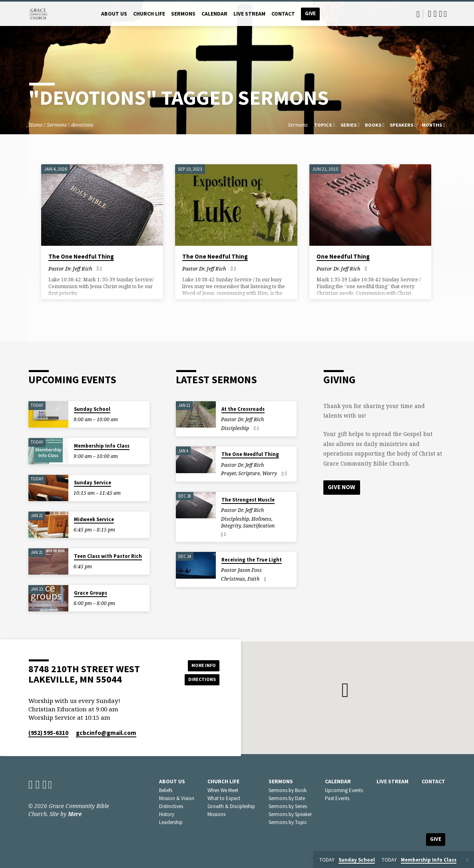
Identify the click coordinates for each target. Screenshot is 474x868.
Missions (216, 814)
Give (310, 13)
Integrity (231, 526)
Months (433, 125)
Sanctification (259, 526)
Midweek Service (94, 519)
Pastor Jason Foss (241, 570)
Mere (75, 814)
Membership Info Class (102, 446)
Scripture (249, 473)
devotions (82, 125)
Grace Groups (91, 593)
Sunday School (92, 409)
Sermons (183, 14)
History (167, 814)
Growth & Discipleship (231, 806)
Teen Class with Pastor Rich (108, 556)
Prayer (228, 473)
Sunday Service (93, 483)
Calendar (214, 14)
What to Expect (224, 798)
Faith (253, 579)
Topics (325, 125)
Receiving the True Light (252, 560)
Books (375, 125)
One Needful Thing (343, 256)
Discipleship (235, 428)
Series (350, 125)
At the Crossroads (243, 409)
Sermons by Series (288, 806)
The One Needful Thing (81, 256)
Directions (199, 680)
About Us (114, 14)
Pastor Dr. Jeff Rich (70, 269)
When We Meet (223, 790)
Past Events (337, 798)
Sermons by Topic (288, 822)
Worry (270, 473)
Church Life (149, 14)
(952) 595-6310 (48, 733)
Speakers (403, 125)
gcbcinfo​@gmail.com (106, 733)
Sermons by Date (287, 798)
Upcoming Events (344, 790)
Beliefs (166, 790)
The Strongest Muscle (248, 500)
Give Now (343, 488)
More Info (199, 664)
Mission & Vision (177, 798)
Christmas (233, 579)
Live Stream (249, 14)
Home (36, 125)
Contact (283, 14)
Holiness (261, 519)
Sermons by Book (288, 790)
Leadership (171, 822)
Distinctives (171, 806)
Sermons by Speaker (290, 814)
